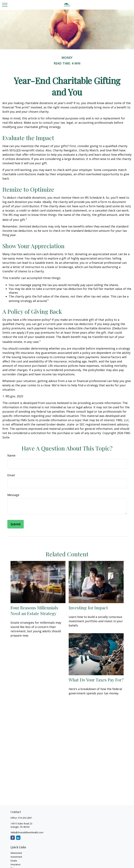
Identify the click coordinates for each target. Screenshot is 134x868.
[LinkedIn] (18, 838)
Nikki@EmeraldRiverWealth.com (27, 832)
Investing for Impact (88, 608)
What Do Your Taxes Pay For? (96, 680)
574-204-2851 (25, 818)
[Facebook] (13, 838)
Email (11, 475)
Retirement (16, 853)
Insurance (16, 864)
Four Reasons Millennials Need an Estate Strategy (34, 610)
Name (11, 455)
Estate (14, 861)
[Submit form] (16, 524)
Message (13, 495)
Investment (16, 857)
